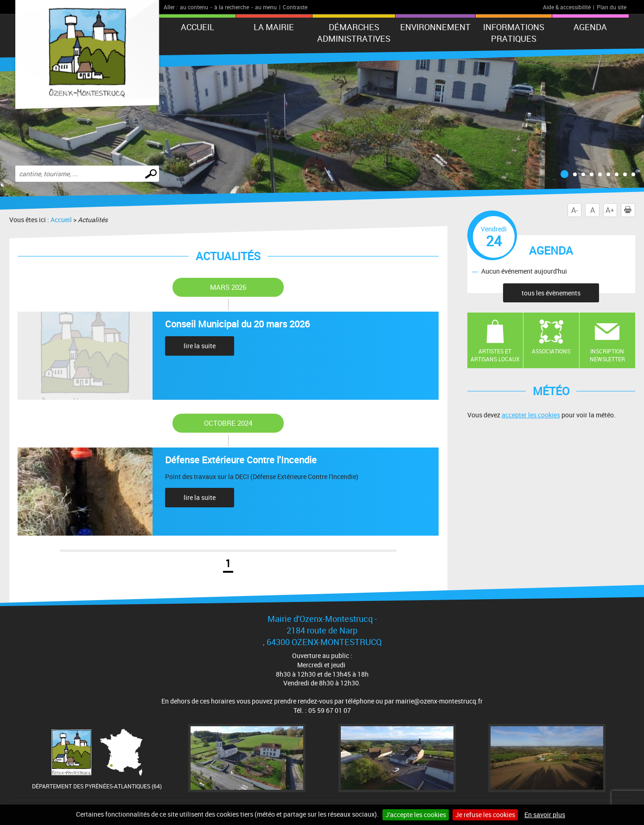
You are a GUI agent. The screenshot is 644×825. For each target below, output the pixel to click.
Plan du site (612, 7)
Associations (551, 351)
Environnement (435, 27)
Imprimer (630, 210)
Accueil (198, 27)
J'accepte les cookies (416, 815)
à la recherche (232, 7)
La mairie (274, 27)
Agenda (590, 27)
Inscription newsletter (607, 355)
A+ (610, 210)
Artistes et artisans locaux (495, 355)
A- (574, 210)
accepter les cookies (531, 415)
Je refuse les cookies (485, 815)
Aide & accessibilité (567, 7)
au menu (266, 7)
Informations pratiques (514, 33)
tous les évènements (551, 293)
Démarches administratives (354, 33)
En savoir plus (545, 815)
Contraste (295, 7)
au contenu (194, 7)
